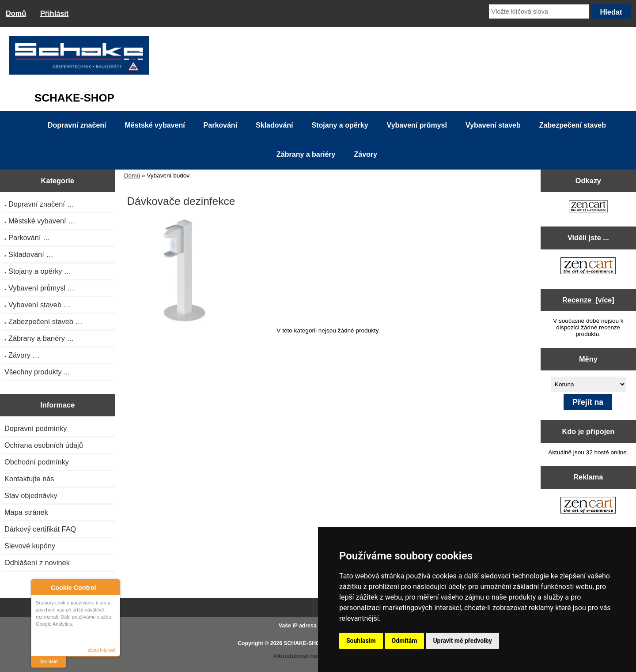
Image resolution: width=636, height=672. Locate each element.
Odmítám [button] (405, 641)
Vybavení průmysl (417, 125)
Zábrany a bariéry (306, 154)
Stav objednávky (31, 495)
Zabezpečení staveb (573, 125)
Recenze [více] (588, 300)
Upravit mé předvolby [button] (462, 641)
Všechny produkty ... (37, 372)
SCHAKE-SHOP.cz (307, 643)
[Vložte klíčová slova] (539, 11)
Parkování (220, 125)
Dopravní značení (77, 125)
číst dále (49, 661)
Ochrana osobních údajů (44, 445)
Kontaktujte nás (29, 479)
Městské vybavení (155, 125)
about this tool (102, 650)
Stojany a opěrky (340, 125)
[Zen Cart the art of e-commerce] (588, 207)
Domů (16, 13)
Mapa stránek (26, 512)
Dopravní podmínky (36, 428)
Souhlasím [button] (361, 641)
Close (112, 587)
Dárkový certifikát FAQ (40, 529)
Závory (365, 154)
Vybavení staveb (493, 125)
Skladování (274, 125)
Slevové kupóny (30, 546)
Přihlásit (54, 13)
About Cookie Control (40, 587)
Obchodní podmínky (37, 462)
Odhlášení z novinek (37, 563)
